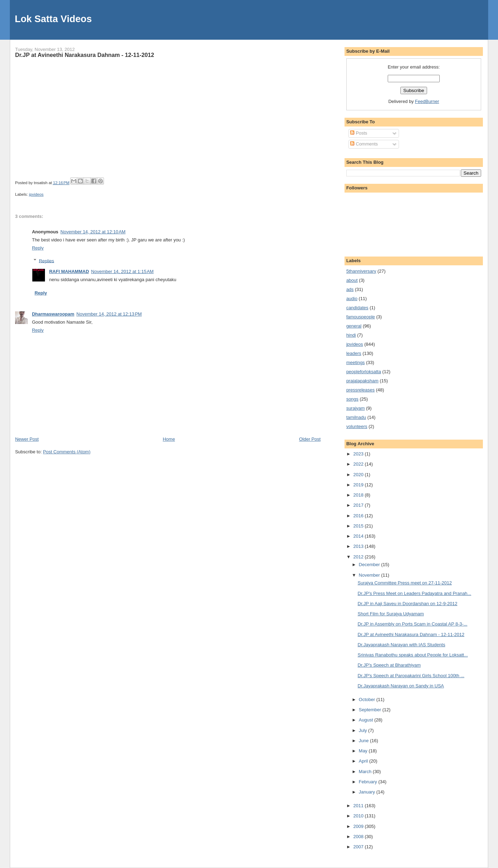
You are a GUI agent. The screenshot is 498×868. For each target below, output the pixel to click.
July (364, 730)
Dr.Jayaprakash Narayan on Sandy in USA (401, 686)
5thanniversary (361, 271)
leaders (354, 353)
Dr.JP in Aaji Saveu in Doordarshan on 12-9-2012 (407, 604)
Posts (359, 133)
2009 (359, 826)
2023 (359, 454)
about (352, 280)
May (364, 751)
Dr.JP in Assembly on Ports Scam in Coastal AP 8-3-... (412, 624)
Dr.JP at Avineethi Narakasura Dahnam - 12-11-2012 (85, 55)
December (370, 565)
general (354, 326)
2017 (359, 505)
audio (352, 299)
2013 (359, 546)
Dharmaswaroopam (53, 314)
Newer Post (27, 439)
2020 (359, 475)
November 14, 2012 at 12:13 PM (109, 314)
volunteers (357, 426)
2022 (359, 464)
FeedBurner (427, 101)
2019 (359, 485)
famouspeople (361, 317)
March (366, 772)
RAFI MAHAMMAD (69, 271)
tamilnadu (356, 417)
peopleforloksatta (364, 372)
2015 (359, 526)
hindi (351, 335)
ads (350, 289)
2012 (359, 557)
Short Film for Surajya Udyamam (391, 614)
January (368, 792)
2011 (359, 806)
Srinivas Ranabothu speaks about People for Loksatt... (413, 655)
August (367, 720)
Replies (47, 261)
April (364, 761)
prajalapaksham (362, 381)
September (371, 710)
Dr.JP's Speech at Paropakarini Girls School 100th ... (411, 676)
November (370, 575)
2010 (359, 816)
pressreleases (361, 390)
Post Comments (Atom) (67, 452)
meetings (356, 362)
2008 (359, 837)
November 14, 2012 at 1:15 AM (122, 271)
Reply (38, 248)
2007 (359, 847)
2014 (359, 536)
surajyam (356, 408)
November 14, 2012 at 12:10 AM (93, 232)
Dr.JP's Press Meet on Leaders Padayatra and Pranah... (414, 593)
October (368, 699)
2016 (359, 516)
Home (169, 439)
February (369, 782)
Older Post (310, 439)
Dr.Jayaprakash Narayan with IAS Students (401, 645)
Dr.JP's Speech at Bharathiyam (389, 665)
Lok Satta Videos (53, 19)
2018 (359, 495)
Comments (364, 144)
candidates (357, 308)
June (365, 741)
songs (352, 399)
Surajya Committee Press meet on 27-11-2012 (405, 583)
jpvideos (36, 194)
